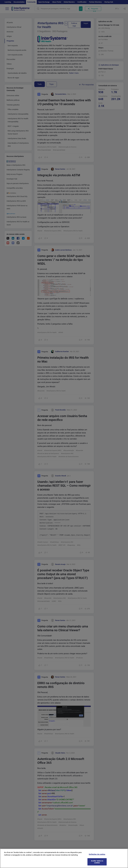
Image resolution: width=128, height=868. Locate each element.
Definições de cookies (97, 856)
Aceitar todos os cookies (97, 864)
